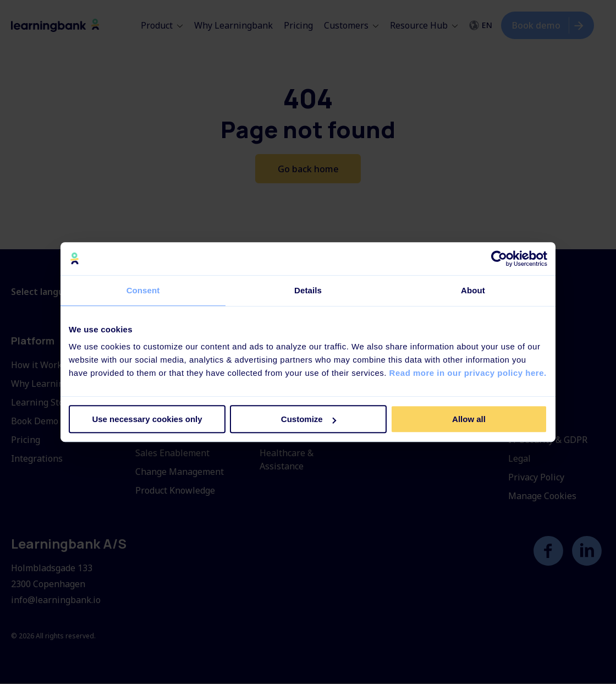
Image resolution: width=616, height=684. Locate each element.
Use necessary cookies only (147, 419)
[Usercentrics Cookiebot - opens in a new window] (499, 259)
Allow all (469, 419)
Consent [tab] (143, 290)
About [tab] (473, 290)
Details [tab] (308, 290)
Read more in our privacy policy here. (468, 373)
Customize (309, 419)
